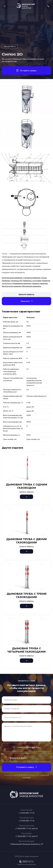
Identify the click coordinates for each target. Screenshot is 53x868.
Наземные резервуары (40, 283)
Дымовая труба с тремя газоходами (27, 595)
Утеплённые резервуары (32, 278)
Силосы (10, 46)
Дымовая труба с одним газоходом (27, 486)
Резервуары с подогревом (32, 281)
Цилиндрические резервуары (12, 278)
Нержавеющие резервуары (22, 283)
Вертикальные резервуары (32, 286)
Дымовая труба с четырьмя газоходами (26, 650)
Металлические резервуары (12, 286)
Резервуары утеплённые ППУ (12, 281)
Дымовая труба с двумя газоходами (26, 541)
